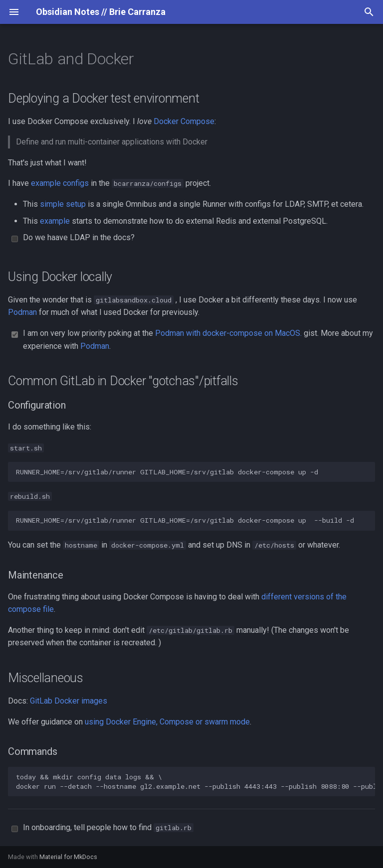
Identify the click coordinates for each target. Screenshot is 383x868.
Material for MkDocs (68, 857)
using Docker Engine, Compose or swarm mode (167, 722)
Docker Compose (184, 121)
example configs (60, 183)
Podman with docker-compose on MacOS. (228, 333)
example (55, 221)
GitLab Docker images (69, 701)
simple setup (63, 204)
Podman (22, 312)
